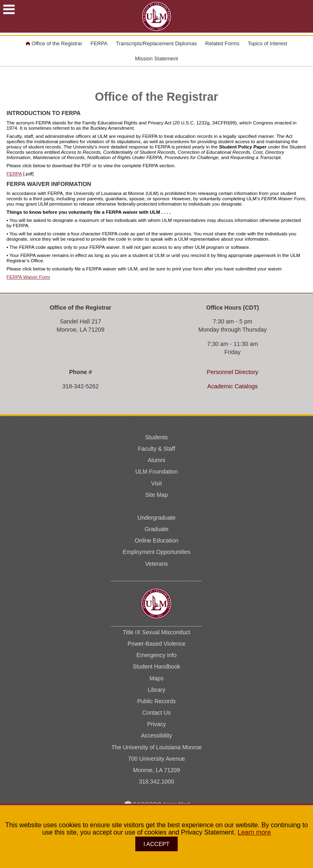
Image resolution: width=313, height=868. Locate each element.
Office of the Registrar (54, 43)
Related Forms (222, 43)
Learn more (254, 832)
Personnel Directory (232, 372)
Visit (156, 483)
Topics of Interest (268, 43)
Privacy (156, 724)
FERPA (99, 43)
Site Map (156, 495)
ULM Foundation (156, 472)
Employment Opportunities (156, 552)
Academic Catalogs (233, 386)
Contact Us (156, 713)
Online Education (156, 540)
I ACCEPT (156, 844)
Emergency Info (157, 655)
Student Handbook (157, 666)
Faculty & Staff (156, 449)
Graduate (157, 529)
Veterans (156, 564)
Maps (156, 678)
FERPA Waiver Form (28, 277)
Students (156, 437)
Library (156, 690)
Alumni (156, 460)
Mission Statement (156, 59)
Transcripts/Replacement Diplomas (156, 43)
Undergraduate (156, 518)
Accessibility (157, 735)
